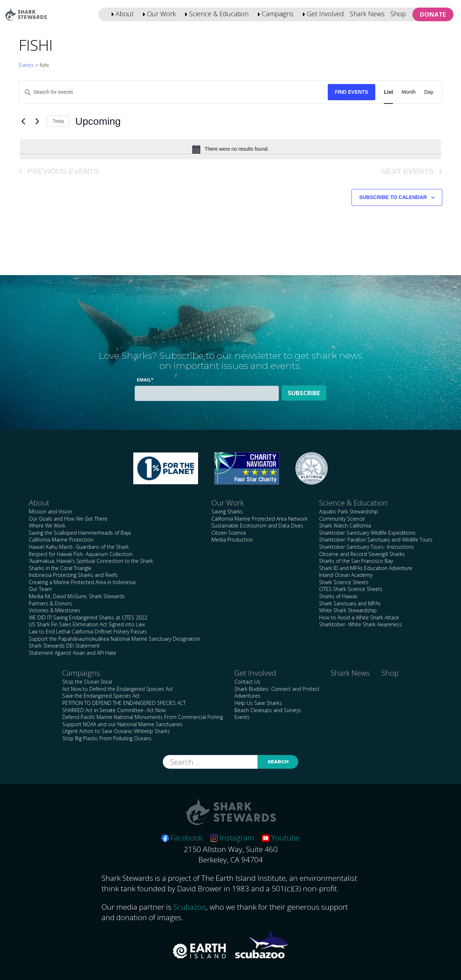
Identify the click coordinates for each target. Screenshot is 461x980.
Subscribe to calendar (393, 197)
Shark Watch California (345, 526)
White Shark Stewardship (348, 610)
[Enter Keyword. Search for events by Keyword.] (173, 92)
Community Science (342, 519)
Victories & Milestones (55, 610)
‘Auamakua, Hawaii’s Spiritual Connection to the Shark (91, 561)
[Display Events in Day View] (429, 92)
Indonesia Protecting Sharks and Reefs (73, 575)
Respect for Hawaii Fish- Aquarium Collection (81, 554)
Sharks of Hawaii (338, 596)
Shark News (367, 14)
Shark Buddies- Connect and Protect (277, 689)
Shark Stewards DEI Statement (64, 646)
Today (58, 121)
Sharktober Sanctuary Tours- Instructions (366, 547)
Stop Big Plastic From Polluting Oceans (107, 738)
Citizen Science (229, 533)
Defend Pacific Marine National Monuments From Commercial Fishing (143, 717)
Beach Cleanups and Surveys (268, 710)
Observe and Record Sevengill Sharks (362, 554)
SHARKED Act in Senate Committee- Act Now (114, 710)
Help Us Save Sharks (258, 703)
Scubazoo (190, 907)
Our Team (40, 589)
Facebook (182, 838)
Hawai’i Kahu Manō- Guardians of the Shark (79, 547)
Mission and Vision (50, 511)
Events (26, 65)
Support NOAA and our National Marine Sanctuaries (122, 724)
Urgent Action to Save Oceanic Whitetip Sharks (116, 731)
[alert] (230, 149)
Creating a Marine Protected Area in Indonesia (82, 582)
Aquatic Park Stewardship (349, 511)
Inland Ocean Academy (346, 575)
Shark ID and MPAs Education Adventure (366, 568)
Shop (398, 14)
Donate (433, 14)
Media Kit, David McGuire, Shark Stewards (77, 596)
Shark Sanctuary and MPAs (350, 603)
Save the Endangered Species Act (101, 696)
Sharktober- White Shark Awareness (361, 624)
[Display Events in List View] (388, 92)
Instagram (232, 838)
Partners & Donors (50, 603)
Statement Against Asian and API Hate (73, 653)
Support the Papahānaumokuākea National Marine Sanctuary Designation (115, 639)
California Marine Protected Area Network (259, 519)
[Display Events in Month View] (409, 92)
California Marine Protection (61, 540)
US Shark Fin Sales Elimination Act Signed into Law (87, 624)
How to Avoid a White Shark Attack (359, 617)
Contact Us (247, 682)
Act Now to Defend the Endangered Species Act (118, 689)
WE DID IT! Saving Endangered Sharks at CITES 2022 (88, 617)
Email (145, 380)
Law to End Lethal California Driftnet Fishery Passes (88, 632)
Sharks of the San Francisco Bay (356, 561)
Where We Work (47, 526)
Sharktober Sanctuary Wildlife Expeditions (367, 533)
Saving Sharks (227, 511)
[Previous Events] (23, 122)
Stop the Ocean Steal (87, 682)
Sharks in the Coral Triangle (60, 568)
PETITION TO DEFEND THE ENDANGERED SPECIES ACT (124, 703)
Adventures (247, 696)
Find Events (352, 92)
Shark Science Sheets (344, 582)
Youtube (281, 838)
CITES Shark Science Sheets (351, 589)
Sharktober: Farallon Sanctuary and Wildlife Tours (376, 540)
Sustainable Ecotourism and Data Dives (257, 526)
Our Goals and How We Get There (68, 519)
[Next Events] (37, 122)
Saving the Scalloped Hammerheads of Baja (80, 533)
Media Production (232, 540)
